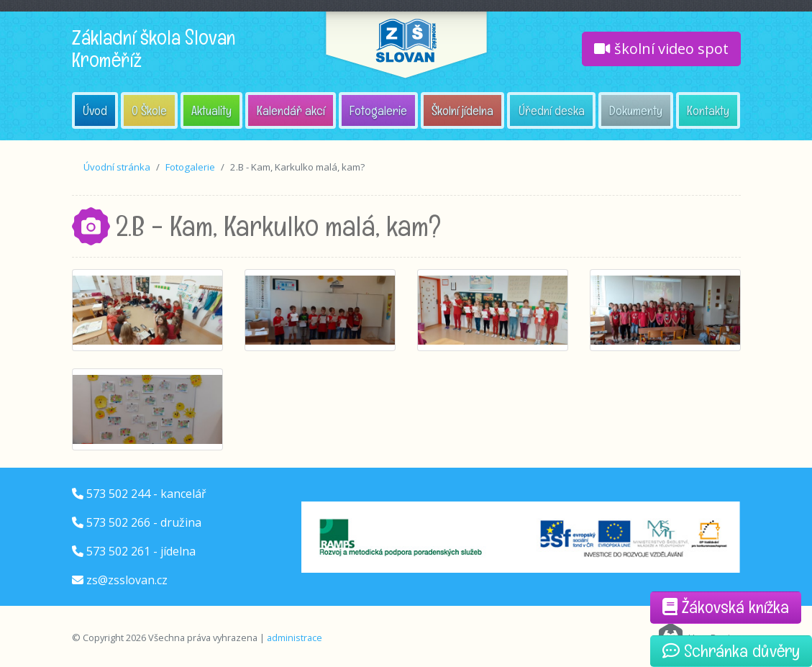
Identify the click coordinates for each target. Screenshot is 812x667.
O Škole (149, 110)
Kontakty (708, 110)
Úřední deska (552, 110)
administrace (295, 637)
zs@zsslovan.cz (127, 580)
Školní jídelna (462, 110)
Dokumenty (636, 110)
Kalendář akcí (291, 110)
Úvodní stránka (117, 167)
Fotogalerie (378, 110)
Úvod (95, 110)
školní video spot (661, 49)
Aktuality (211, 110)
